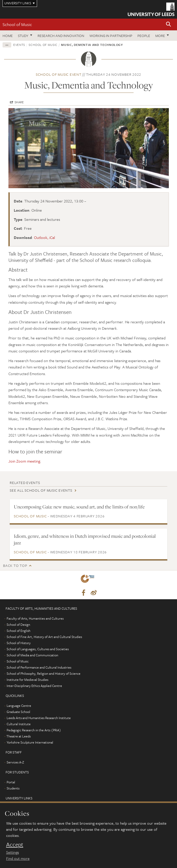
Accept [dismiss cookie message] (15, 845)
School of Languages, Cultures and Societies (38, 649)
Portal (11, 782)
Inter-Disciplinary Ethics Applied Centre (34, 686)
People (144, 36)
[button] (169, 25)
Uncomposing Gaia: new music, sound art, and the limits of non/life (79, 507)
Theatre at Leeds (19, 736)
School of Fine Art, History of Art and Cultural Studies (44, 637)
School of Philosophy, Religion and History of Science (44, 673)
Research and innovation (61, 36)
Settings (13, 852)
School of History (19, 643)
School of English (19, 631)
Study (23, 36)
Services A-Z (15, 762)
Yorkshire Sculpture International (30, 742)
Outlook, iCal (44, 237)
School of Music (17, 24)
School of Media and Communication (32, 655)
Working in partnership (111, 36)
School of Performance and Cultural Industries (39, 667)
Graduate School (18, 712)
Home (8, 36)
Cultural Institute (19, 724)
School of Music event (59, 74)
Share (19, 102)
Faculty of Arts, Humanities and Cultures (35, 618)
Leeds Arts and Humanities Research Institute (39, 718)
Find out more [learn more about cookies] (18, 858)
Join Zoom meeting (24, 461)
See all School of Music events (41, 490)
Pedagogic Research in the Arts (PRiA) (34, 730)
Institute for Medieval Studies (27, 680)
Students (13, 788)
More (160, 36)
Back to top (15, 565)
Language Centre (19, 706)
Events (19, 45)
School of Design (18, 624)
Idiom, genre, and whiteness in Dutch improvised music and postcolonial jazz (85, 539)
